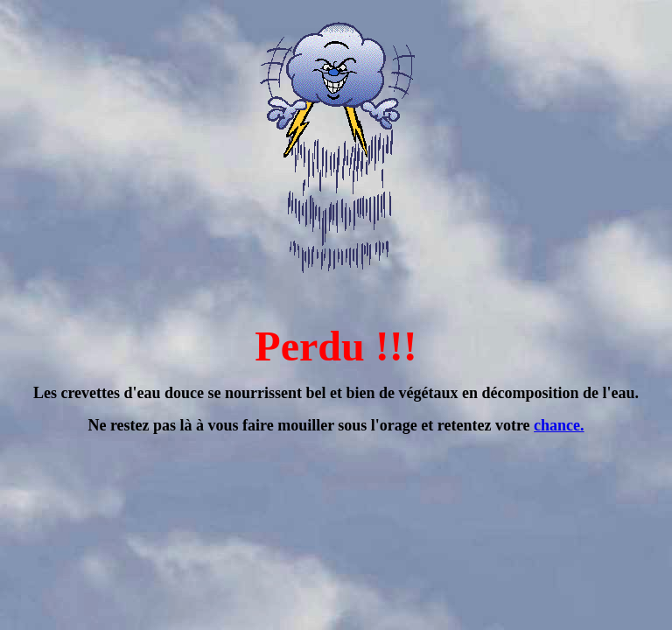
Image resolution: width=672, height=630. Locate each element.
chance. (559, 425)
